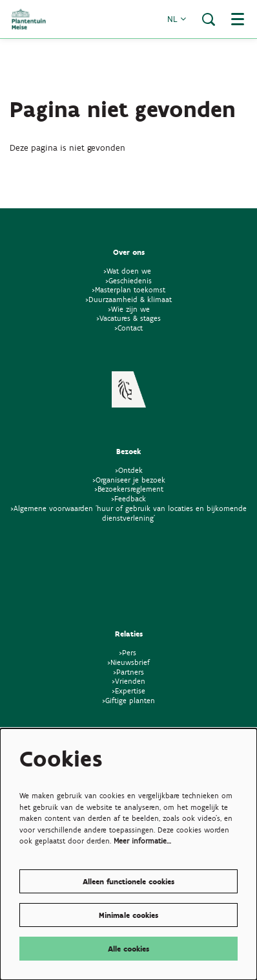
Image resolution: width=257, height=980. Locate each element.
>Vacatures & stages (128, 318)
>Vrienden (128, 681)
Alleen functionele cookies (128, 881)
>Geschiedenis (128, 280)
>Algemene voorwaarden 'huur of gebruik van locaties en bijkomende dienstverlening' (128, 513)
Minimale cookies (128, 915)
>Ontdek (129, 470)
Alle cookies (128, 949)
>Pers (129, 652)
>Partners (128, 672)
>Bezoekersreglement (129, 489)
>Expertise (128, 691)
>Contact (128, 328)
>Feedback (128, 498)
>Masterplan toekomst (128, 289)
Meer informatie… (142, 841)
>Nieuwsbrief (128, 662)
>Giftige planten (128, 700)
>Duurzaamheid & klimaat (128, 299)
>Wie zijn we (129, 309)
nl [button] (177, 19)
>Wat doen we (127, 271)
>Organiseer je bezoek (129, 480)
